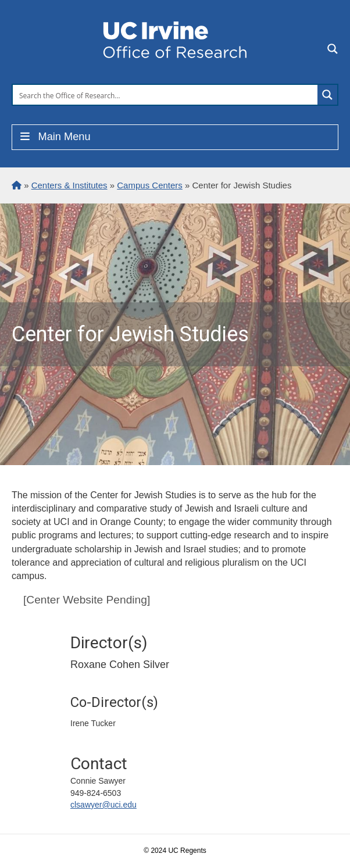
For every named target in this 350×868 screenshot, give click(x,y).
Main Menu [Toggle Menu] (54, 137)
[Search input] (166, 95)
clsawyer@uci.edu (103, 805)
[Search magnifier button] (327, 95)
